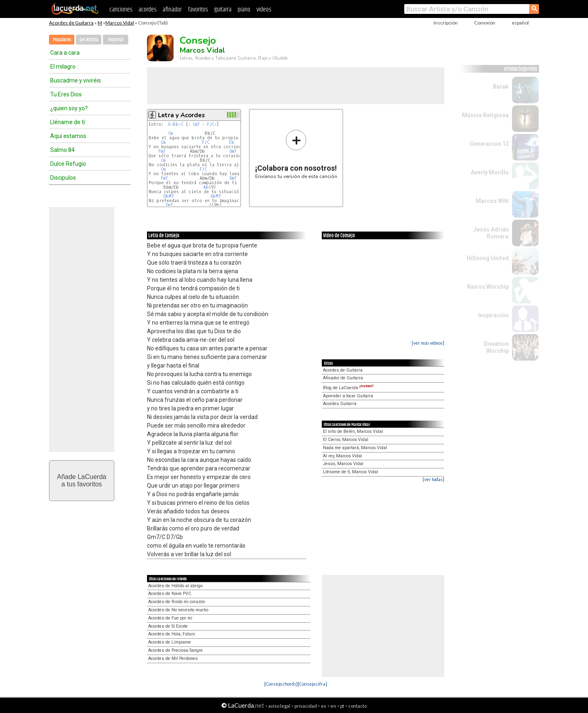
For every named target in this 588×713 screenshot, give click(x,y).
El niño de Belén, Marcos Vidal (353, 431)
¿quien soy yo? (69, 108)
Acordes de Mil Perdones (173, 658)
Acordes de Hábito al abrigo (175, 586)
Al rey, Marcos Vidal (343, 456)
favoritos (198, 10)
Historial (116, 40)
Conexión (485, 23)
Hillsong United (488, 258)
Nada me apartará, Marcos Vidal (355, 448)
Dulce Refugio (68, 164)
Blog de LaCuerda (348, 388)
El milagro (63, 67)
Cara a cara (65, 53)
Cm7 (196, 124)
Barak (501, 87)
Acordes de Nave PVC (170, 594)
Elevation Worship (496, 347)
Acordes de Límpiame (170, 642)
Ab (206, 187)
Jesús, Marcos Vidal (343, 464)
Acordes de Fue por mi (170, 618)
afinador (172, 10)
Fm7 (162, 151)
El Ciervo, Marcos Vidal (346, 440)
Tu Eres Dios (66, 94)
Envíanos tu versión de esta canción (296, 154)
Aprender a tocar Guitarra (348, 396)
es (324, 706)
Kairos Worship (488, 287)
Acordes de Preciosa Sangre (176, 650)
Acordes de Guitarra (71, 23)
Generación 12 (489, 144)
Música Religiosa (485, 115)
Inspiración (493, 315)
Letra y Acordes (182, 115)
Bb (176, 124)
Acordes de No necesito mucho (178, 610)
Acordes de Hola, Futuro (171, 634)
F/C (211, 124)
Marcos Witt (492, 201)
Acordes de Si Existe (168, 626)
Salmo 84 (62, 150)
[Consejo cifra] (312, 684)
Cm (170, 133)
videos (264, 10)
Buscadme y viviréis (76, 80)
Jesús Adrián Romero (491, 233)
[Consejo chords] (281, 684)
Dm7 (233, 151)
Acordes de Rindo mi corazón (177, 602)
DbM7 (169, 196)
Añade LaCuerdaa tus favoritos (82, 480)
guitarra (223, 10)
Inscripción (446, 23)
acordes (147, 10)
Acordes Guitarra (340, 404)
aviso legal (279, 706)
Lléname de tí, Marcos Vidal (351, 472)
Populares (62, 40)
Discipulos (63, 178)
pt (342, 706)
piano (244, 10)
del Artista (89, 40)
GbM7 (216, 196)
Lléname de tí (68, 122)
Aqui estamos (68, 136)
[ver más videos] (428, 343)
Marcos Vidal (120, 23)
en (333, 706)
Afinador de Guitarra (343, 378)
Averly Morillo (490, 172)
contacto (357, 706)
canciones (121, 10)
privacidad (306, 706)
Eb (232, 142)
